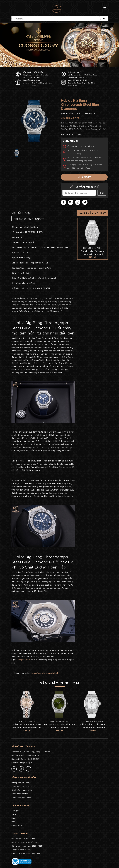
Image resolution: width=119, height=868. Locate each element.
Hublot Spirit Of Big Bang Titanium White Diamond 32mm (92, 727)
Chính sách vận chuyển (22, 797)
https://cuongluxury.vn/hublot (44, 673)
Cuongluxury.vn (23, 660)
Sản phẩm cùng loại (60, 683)
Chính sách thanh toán (22, 790)
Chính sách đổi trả (20, 794)
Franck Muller (17, 825)
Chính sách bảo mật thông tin (25, 786)
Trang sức (16, 811)
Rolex (14, 818)
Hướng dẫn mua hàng (21, 783)
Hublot (14, 822)
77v (36, 769)
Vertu (14, 814)
